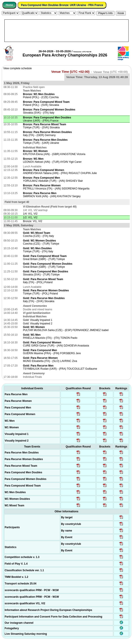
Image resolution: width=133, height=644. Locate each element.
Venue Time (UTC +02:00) (70, 72)
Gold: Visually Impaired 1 (38, 320)
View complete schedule (18, 68)
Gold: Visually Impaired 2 (38, 324)
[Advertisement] (66, 31)
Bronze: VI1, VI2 (32, 221)
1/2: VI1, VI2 (30, 217)
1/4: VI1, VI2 (30, 214)
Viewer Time (111, 72)
